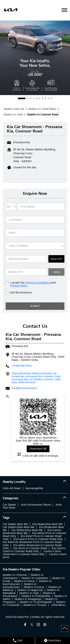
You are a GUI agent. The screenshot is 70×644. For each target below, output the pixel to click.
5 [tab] (37, 98)
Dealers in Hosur (25, 581)
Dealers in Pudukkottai (36, 596)
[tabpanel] (35, 58)
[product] (35, 246)
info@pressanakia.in (24, 388)
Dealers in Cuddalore (35, 578)
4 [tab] (34, 98)
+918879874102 (22, 366)
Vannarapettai (34, 488)
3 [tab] (31, 98)
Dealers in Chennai (15, 575)
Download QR (38, 449)
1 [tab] (22, 98)
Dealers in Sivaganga (28, 599)
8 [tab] (46, 98)
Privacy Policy (19, 286)
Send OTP (56, 259)
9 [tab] (49, 98)
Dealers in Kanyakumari (20, 586)
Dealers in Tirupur (35, 605)
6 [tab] (40, 98)
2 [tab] (28, 98)
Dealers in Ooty (29, 593)
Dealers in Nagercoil (30, 590)
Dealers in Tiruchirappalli (36, 602)
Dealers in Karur (34, 587)
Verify (56, 272)
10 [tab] (52, 98)
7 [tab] (43, 98)
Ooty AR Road (12, 488)
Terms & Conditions (38, 283)
